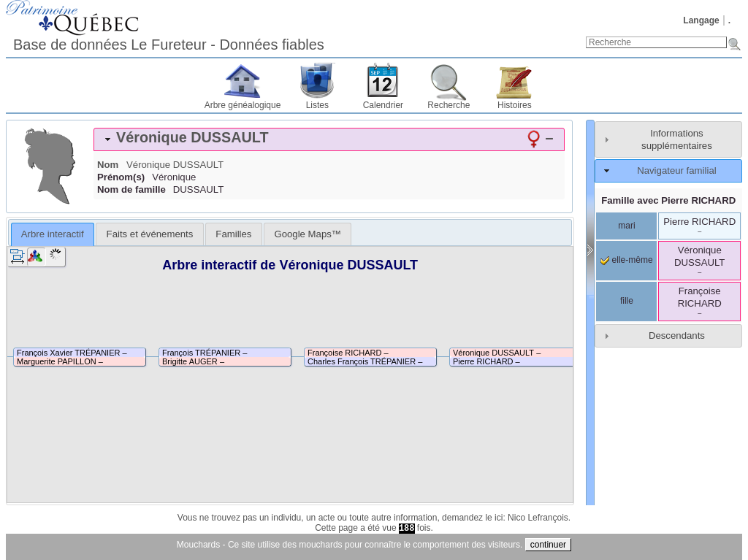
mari (626, 226)
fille (627, 301)
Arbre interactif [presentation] (53, 234)
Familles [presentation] (233, 234)
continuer (548, 545)
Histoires (515, 105)
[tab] (329, 139)
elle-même (626, 260)
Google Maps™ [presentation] (308, 234)
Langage (701, 20)
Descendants (677, 335)
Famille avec (668, 200)
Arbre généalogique (243, 105)
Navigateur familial (676, 170)
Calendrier (383, 105)
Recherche (449, 105)
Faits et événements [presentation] (150, 234)
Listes (317, 105)
